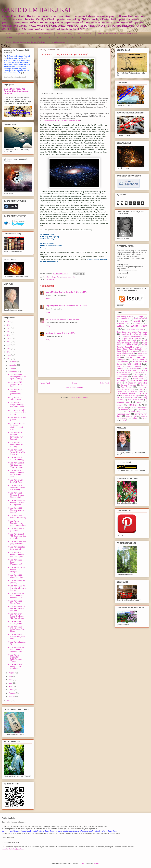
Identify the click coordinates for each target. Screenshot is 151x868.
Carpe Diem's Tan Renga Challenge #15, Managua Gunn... (16, 473)
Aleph (141, 317)
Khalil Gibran (134, 368)
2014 (9, 355)
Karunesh (120, 368)
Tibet (141, 389)
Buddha (139, 323)
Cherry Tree (131, 355)
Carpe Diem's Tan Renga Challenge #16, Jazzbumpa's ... (17, 405)
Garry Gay (129, 358)
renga (145, 418)
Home (9, 34)
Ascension (124, 321)
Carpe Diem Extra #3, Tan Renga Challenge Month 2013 (17, 426)
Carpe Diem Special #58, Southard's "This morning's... (16, 465)
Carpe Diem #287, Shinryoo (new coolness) (15, 667)
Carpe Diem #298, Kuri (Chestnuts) (17, 530)
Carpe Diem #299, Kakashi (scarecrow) (17, 517)
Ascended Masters (140, 319)
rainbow (134, 418)
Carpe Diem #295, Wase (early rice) (16, 576)
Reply (48, 298)
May (11, 683)
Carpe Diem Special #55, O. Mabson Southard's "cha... (16, 649)
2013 (9, 359)
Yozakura (143, 393)
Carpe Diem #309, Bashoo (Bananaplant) (15, 392)
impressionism (122, 408)
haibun (139, 402)
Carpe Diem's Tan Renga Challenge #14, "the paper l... (16, 554)
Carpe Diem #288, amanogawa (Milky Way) (16, 637)
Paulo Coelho (138, 377)
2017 (9, 345)
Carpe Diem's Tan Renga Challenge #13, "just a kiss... (16, 616)
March (11, 690)
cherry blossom (131, 398)
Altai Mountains (123, 319)
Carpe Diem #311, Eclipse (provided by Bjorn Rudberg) (17, 377)
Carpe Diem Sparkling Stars (136, 336)
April (11, 686)
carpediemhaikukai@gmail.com (13, 849)
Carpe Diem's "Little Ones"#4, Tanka (16, 481)
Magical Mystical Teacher (55, 292)
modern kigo (135, 412)
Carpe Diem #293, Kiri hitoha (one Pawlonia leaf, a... (17, 588)
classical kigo (66, 277)
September (13, 372)
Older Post (104, 383)
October (12, 368)
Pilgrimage (121, 381)
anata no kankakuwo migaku (130, 396)
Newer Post (45, 383)
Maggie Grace (51, 319)
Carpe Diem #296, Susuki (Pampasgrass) (15, 562)
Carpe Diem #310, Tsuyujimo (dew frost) (15, 384)
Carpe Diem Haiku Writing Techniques (132, 332)
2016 (9, 349)
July (10, 676)
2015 (9, 352)
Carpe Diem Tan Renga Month (132, 344)
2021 (9, 332)
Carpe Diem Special (131, 338)
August (12, 673)
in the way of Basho (139, 408)
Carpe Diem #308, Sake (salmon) (15, 398)
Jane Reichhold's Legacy (129, 366)
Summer (144, 385)
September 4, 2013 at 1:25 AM (77, 292)
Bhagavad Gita (123, 323)
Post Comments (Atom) (79, 398)
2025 (9, 321)
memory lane (127, 410)
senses (123, 420)
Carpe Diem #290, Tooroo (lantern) (15, 622)
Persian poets (138, 379)
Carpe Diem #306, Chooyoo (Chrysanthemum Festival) (16, 436)
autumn (48, 277)
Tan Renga (126, 387)
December (13, 362)
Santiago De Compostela (137, 383)
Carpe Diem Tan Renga (126, 341)
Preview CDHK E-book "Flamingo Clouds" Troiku (50, 38)
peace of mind (131, 416)
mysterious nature (124, 414)
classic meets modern (136, 400)
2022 (9, 328)
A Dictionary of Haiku (125, 317)
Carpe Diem (56, 277)
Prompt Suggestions (58, 42)
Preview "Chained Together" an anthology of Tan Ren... (26, 42)
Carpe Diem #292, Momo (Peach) (15, 602)
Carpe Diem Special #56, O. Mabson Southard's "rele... (16, 595)
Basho (137, 321)
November (13, 365)
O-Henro (136, 375)
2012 (9, 701)
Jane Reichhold (134, 364)
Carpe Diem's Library (65, 34)
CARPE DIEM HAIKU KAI (36, 10)
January (12, 696)
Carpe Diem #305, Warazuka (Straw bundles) (16, 444)
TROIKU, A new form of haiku (17, 38)
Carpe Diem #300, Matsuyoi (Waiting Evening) (16, 510)
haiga (119, 405)
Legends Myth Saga (128, 370)
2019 (9, 338)
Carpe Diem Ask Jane (135, 330)
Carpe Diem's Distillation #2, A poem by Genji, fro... (17, 523)
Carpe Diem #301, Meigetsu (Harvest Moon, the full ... (16, 495)
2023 (9, 325)
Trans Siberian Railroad (126, 393)
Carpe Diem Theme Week (127, 351)
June (11, 680)
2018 (9, 342)
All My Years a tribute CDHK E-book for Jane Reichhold (118, 34)
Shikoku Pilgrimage (128, 385)
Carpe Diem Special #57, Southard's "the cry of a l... (17, 536)
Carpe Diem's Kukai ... (85, 34)
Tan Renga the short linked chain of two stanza (89, 38)
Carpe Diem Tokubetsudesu (132, 352)
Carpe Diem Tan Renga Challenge (132, 342)
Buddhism (120, 326)
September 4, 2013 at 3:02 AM (68, 319)
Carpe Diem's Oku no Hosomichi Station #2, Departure (17, 503)
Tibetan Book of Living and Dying (130, 391)
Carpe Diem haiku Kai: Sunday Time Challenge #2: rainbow (17, 91)
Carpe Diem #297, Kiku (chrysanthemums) (17, 543)
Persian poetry (122, 379)
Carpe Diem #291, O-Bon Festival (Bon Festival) (17, 608)
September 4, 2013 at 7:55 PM (64, 333)
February (12, 693)
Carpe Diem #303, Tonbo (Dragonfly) (16, 458)
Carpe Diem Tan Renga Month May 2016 (132, 346)
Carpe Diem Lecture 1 (23, 34)
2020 (9, 335)
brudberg (49, 333)
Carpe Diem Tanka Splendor (129, 349)
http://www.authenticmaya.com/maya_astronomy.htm (61, 120)
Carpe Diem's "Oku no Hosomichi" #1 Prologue (17, 570)
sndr (82, 863)
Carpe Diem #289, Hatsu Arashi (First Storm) (16, 629)
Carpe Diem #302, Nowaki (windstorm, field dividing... (17, 488)
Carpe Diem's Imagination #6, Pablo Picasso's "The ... (15, 658)
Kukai (145, 368)
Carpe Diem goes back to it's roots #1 (17, 548)
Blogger (96, 863)
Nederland (50, 280)
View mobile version (74, 388)
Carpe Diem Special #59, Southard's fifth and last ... (17, 412)
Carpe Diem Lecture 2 (44, 34)
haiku (74, 277)
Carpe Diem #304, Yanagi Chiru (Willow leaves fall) (17, 452)
